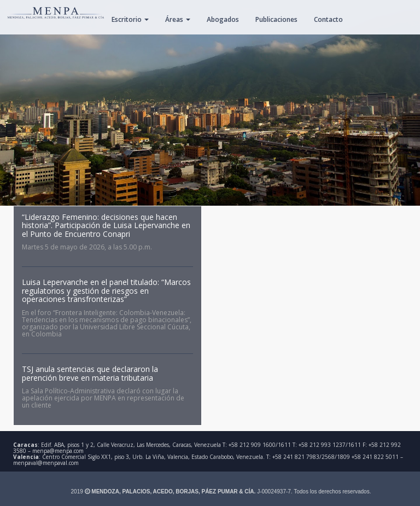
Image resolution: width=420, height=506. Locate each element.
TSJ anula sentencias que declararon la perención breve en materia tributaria (90, 373)
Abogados (223, 19)
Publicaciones (276, 19)
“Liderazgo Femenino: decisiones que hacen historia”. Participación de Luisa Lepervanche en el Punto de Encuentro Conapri (106, 225)
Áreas (178, 19)
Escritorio (130, 19)
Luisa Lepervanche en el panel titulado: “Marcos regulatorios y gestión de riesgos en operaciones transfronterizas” (106, 290)
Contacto (328, 19)
